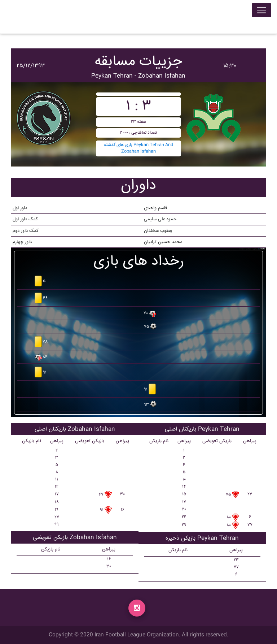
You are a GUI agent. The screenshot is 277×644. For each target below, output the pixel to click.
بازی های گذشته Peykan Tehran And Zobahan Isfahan (138, 148)
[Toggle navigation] (261, 12)
